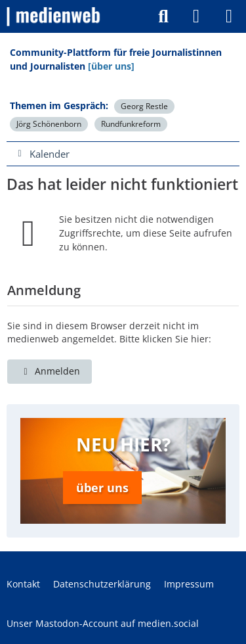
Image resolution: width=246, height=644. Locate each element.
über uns (102, 488)
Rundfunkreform (131, 124)
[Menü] (229, 16)
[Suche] (163, 16)
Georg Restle (144, 106)
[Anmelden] (196, 16)
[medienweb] (54, 16)
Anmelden (50, 371)
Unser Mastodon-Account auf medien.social (103, 623)
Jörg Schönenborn (49, 124)
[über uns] (111, 66)
